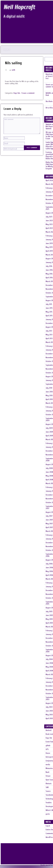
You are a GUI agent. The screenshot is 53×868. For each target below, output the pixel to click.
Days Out (17, 93)
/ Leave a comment (28, 93)
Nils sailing (13, 63)
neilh (13, 70)
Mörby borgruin (49, 169)
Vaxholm (49, 130)
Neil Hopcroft (20, 7)
